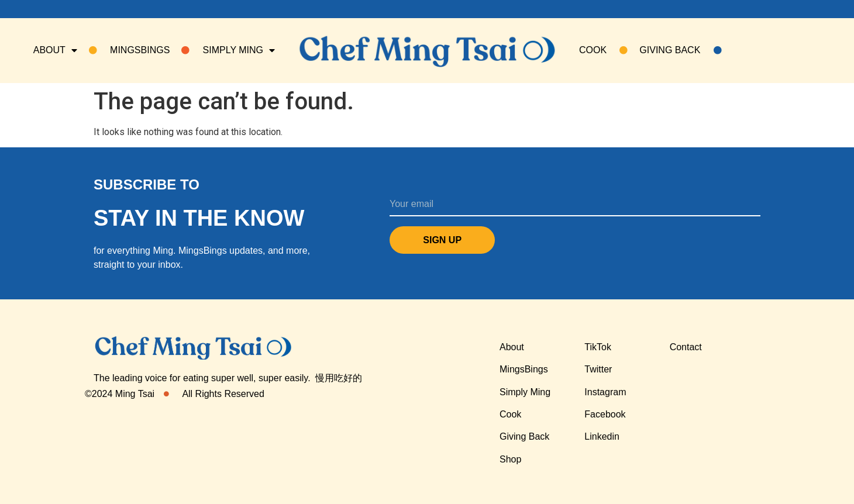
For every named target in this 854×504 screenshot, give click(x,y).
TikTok (598, 347)
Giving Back (680, 50)
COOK (603, 50)
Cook (510, 414)
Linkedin (602, 436)
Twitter (598, 369)
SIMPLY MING (228, 50)
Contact (686, 347)
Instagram (605, 392)
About (55, 50)
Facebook (605, 414)
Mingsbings (129, 50)
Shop (510, 459)
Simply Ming (525, 392)
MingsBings (524, 369)
